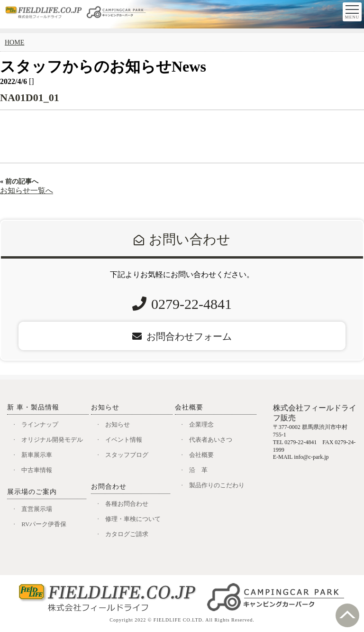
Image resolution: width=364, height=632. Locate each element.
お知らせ (118, 424)
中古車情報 (37, 470)
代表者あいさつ (211, 440)
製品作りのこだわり (217, 485)
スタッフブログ (127, 455)
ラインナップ (40, 424)
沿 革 (198, 470)
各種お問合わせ (127, 504)
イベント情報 (124, 440)
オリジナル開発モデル (52, 440)
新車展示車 (37, 455)
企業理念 (201, 424)
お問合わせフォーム (182, 336)
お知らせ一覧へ (27, 191)
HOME (14, 42)
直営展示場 (37, 509)
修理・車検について (133, 519)
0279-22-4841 (191, 304)
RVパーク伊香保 (44, 524)
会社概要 (201, 455)
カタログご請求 (127, 534)
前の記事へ (22, 181)
